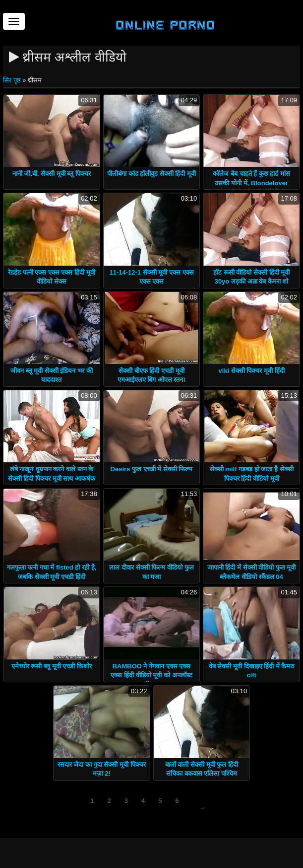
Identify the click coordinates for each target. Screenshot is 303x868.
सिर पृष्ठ (13, 80)
